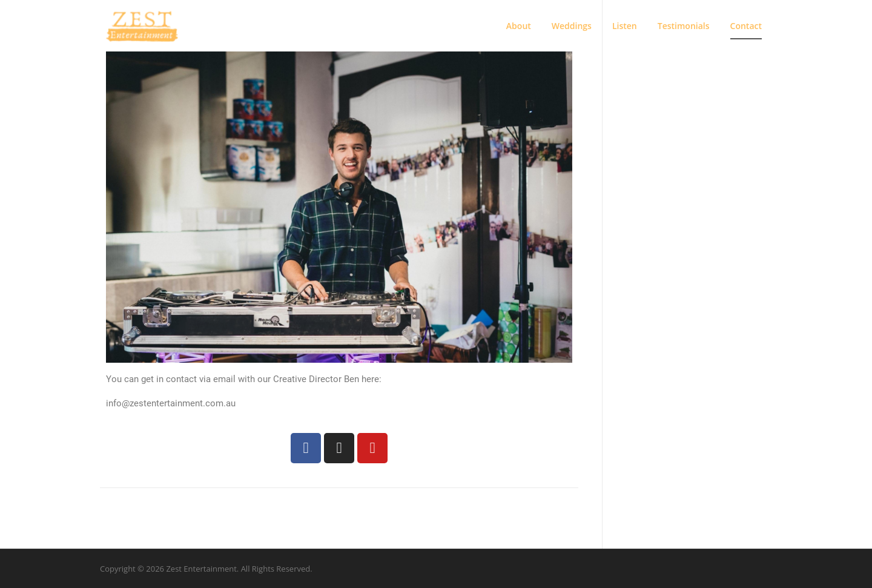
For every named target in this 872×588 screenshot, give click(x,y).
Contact (746, 26)
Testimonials (684, 26)
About (519, 26)
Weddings (572, 26)
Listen (625, 26)
